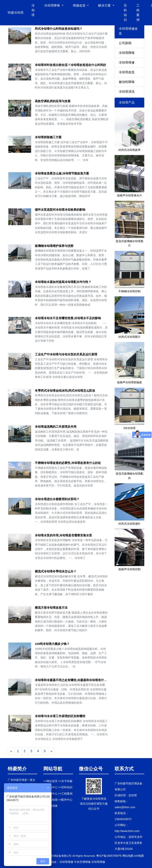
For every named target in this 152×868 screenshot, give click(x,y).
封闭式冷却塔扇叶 (129, 524)
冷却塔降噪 (127, 53)
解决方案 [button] (105, 5)
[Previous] (11, 751)
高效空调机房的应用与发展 (53, 101)
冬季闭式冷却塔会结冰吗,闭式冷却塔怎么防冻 (65, 391)
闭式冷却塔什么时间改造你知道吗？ (59, 29)
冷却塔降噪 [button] (52, 5)
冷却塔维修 (127, 62)
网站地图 (128, 856)
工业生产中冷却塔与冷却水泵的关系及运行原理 (66, 354)
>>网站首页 (50, 781)
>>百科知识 (65, 787)
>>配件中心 (65, 800)
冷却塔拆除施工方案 (48, 137)
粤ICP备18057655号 (109, 856)
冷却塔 (33, 10)
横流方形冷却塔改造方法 (51, 608)
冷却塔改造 (127, 72)
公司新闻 (125, 43)
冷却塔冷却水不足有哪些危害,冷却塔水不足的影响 (68, 318)
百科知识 (125, 13)
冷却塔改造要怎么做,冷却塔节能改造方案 (62, 173)
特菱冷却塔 (16, 13)
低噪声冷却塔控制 (129, 569)
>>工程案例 (65, 794)
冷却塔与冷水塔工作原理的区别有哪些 (60, 716)
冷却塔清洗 (127, 92)
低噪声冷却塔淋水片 (129, 195)
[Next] (51, 751)
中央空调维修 (82, 862)
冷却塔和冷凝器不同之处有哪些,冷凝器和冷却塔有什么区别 (74, 680)
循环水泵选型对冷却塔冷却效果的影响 (60, 210)
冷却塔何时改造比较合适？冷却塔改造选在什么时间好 (70, 65)
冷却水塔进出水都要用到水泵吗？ (57, 499)
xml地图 (139, 856)
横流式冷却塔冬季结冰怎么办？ (56, 571)
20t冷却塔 (129, 428)
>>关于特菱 (65, 781)
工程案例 (138, 13)
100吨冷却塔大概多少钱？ (52, 644)
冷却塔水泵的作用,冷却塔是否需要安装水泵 (63, 535)
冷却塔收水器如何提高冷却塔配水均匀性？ (63, 282)
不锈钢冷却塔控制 (129, 291)
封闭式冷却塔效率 (129, 150)
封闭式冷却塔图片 (129, 337)
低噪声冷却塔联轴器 (129, 382)
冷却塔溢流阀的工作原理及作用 (56, 427)
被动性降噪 (127, 82)
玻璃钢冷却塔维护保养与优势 (54, 246)
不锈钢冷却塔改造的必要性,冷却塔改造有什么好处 (68, 463)
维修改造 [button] (80, 5)
